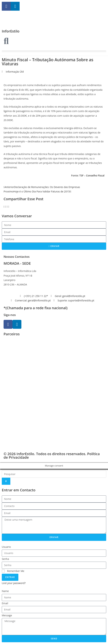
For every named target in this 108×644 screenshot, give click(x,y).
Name (5, 591)
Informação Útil (15, 72)
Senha (5, 559)
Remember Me (13, 571)
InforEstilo (11, 31)
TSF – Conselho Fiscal (92, 175)
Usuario (6, 547)
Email (5, 603)
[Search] (6, 481)
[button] (54, 51)
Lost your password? (14, 583)
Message (7, 615)
